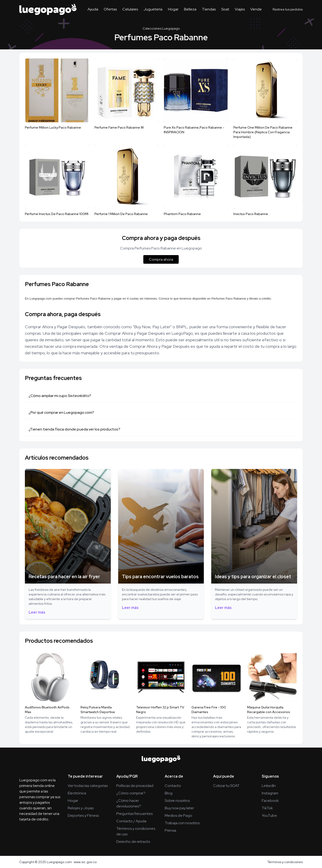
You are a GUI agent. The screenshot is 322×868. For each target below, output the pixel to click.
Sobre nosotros (177, 801)
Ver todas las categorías (88, 786)
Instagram (270, 793)
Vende (256, 9)
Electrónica (77, 793)
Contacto (173, 786)
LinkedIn (269, 786)
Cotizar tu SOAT (226, 786)
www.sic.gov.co (85, 862)
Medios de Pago (178, 815)
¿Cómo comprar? (131, 793)
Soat (225, 9)
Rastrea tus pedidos (288, 9)
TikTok (267, 808)
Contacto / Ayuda (131, 821)
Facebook (270, 801)
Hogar (173, 9)
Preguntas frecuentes (134, 814)
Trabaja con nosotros (182, 823)
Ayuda (93, 9)
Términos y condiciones (285, 862)
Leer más (37, 612)
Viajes (240, 9)
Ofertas (110, 9)
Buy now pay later (179, 808)
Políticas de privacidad (135, 786)
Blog (169, 793)
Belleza (190, 9)
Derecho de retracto (133, 842)
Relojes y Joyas (81, 808)
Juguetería (153, 9)
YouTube (269, 815)
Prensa (170, 830)
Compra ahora (161, 259)
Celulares (130, 9)
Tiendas (209, 9)
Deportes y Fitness (83, 815)
